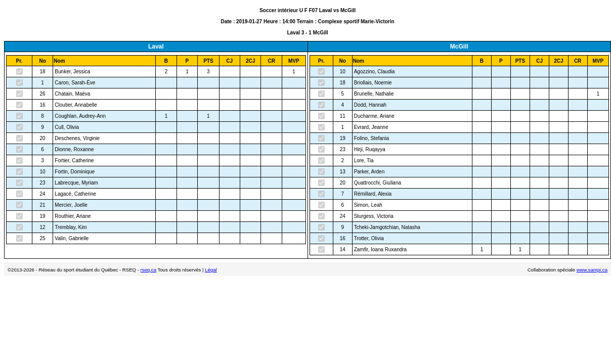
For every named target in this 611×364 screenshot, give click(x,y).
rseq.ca (148, 270)
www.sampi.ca (592, 270)
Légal (211, 270)
